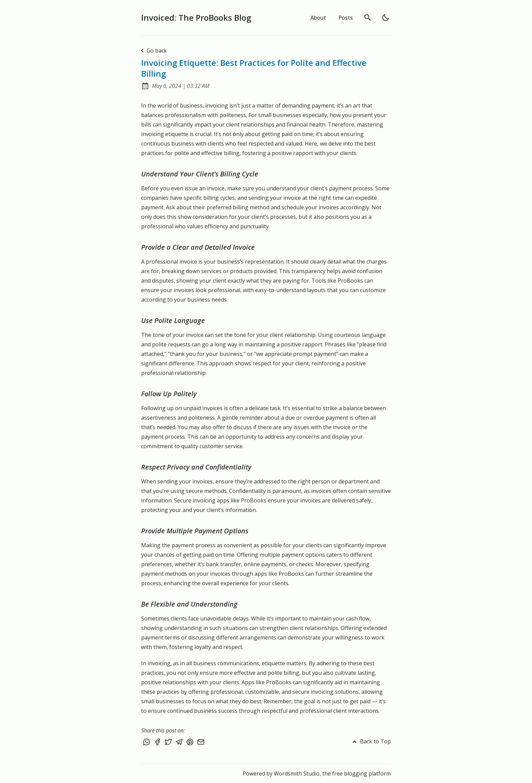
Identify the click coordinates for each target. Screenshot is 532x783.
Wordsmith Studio (297, 774)
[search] (368, 18)
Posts (346, 18)
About (318, 18)
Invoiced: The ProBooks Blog (196, 17)
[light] (385, 18)
